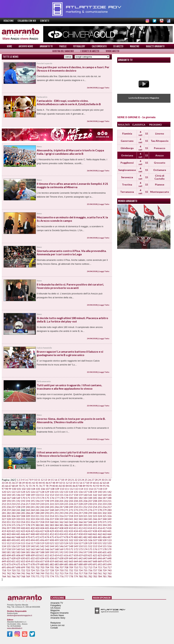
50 (61, 483)
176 (52, 498)
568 (57, 549)
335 (42, 519)
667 (90, 561)
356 (33, 522)
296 (76, 513)
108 (52, 489)
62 (101, 483)
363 (66, 522)
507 (95, 540)
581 (9, 552)
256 (105, 507)
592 (61, 552)
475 (52, 537)
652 (18, 561)
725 (37, 570)
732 (71, 570)
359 (47, 522)
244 (47, 507)
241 (33, 507)
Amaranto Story (58, 618)
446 (23, 534)
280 (109, 510)
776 (61, 576)
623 (100, 555)
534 (4, 546)
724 (33, 570)
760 (95, 573)
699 (23, 567)
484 (95, 537)
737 (95, 570)
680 (42, 564)
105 (38, 489)
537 (18, 546)
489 (9, 540)
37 (17, 483)
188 (109, 498)
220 (42, 504)
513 (13, 543)
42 (34, 483)
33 (3, 483)
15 (52, 480)
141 (105, 492)
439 (100, 531)
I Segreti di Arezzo (90, 51)
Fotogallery (79, 46)
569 (61, 549)
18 (62, 480)
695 (4, 567)
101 (19, 489)
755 (71, 573)
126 (33, 492)
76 (40, 486)
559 (13, 549)
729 (57, 570)
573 (81, 549)
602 (109, 552)
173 (37, 498)
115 (86, 489)
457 (76, 534)
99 (10, 489)
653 (23, 561)
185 (95, 498)
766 (13, 576)
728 (52, 570)
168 (13, 498)
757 (81, 573)
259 (9, 510)
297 (81, 513)
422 (18, 531)
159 (81, 495)
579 (109, 549)
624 (105, 555)
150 (37, 495)
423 (23, 531)
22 (76, 480)
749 (42, 573)
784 (100, 576)
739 (105, 570)
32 (110, 480)
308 (23, 516)
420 (9, 531)
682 (52, 564)
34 (7, 483)
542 (42, 546)
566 (47, 549)
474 (47, 537)
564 (37, 549)
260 (13, 510)
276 (90, 510)
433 (71, 531)
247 (61, 507)
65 (3, 486)
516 (28, 543)
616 (66, 555)
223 (57, 504)
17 (59, 480)
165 (109, 495)
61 (98, 483)
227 (76, 504)
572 (76, 549)
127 (37, 492)
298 (85, 513)
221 (47, 504)
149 (33, 495)
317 (66, 516)
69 (17, 486)
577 (100, 549)
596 (81, 552)
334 (37, 519)
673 (9, 564)
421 (13, 531)
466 (9, 537)
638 (61, 558)
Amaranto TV (46, 46)
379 (33, 525)
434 (76, 531)
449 (37, 534)
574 (85, 549)
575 (90, 549)
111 (67, 489)
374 (9, 525)
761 (100, 573)
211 (109, 501)
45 (44, 483)
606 (18, 555)
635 (47, 558)
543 (47, 546)
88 (81, 486)
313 (47, 516)
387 (71, 525)
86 (74, 486)
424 (28, 531)
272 (71, 510)
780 (81, 576)
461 (95, 534)
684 (61, 564)
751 (52, 573)
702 (37, 567)
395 (109, 525)
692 (100, 564)
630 (23, 558)
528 (85, 543)
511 (4, 543)
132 (61, 492)
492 (23, 540)
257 (109, 507)
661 (61, 561)
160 (85, 495)
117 (96, 489)
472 (37, 537)
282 (9, 513)
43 (37, 483)
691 (95, 564)
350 (4, 522)
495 (37, 540)
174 (42, 498)
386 (66, 525)
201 (61, 501)
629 (18, 558)
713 (90, 567)
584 (23, 552)
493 (28, 540)
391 (90, 525)
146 (18, 495)
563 (33, 549)
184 (90, 498)
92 (94, 486)
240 (28, 507)
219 (37, 504)
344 (85, 519)
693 (105, 564)
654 (28, 561)
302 (105, 513)
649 (4, 561)
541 (37, 546)
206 (85, 501)
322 (90, 516)
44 (40, 483)
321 (85, 516)
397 (9, 528)
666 (85, 561)
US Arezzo (55, 608)
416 (100, 528)
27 (93, 480)
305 (9, 516)
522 (57, 543)
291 (52, 513)
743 (13, 573)
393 (100, 525)
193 (23, 501)
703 (42, 567)
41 (30, 483)
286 (28, 513)
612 (47, 555)
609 (33, 555)
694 (109, 564)
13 (46, 480)
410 (71, 528)
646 (100, 558)
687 (76, 564)
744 (18, 573)
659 (52, 561)
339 (61, 519)
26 (89, 480)
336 (47, 519)
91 (91, 486)
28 (96, 480)
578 (105, 549)
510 (109, 540)
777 (66, 576)
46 (47, 483)
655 (33, 561)
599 (95, 552)
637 (57, 558)
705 (52, 567)
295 (71, 513)
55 (77, 483)
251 (81, 507)
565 (42, 549)
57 (84, 483)
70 (20, 486)
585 (28, 552)
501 (66, 540)
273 (76, 510)
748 (37, 573)
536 (13, 546)
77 (44, 486)
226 (71, 504)
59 (91, 483)
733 (76, 570)
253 (90, 507)
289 (42, 513)
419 (4, 531)
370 (100, 522)
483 (90, 537)
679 (37, 564)
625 (109, 555)
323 (95, 516)
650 (9, 561)
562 (28, 549)
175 (47, 498)
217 (28, 504)
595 (76, 552)
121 (9, 492)
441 (109, 531)
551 (85, 546)
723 (28, 570)
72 (27, 486)
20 (69, 480)
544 (52, 546)
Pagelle (63, 46)
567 (52, 549)
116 (91, 489)
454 (61, 534)
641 (76, 558)
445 (18, 534)
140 (100, 492)
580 (4, 552)
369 (95, 522)
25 (86, 480)
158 (76, 495)
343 (81, 519)
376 (18, 525)
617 (71, 555)
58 (88, 483)
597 (85, 552)
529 (90, 543)
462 (100, 534)
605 (13, 555)
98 (7, 489)
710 (76, 567)
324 (100, 516)
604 (9, 555)
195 (33, 501)
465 (4, 537)
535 (9, 546)
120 (4, 492)
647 (105, 558)
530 (95, 543)
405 (47, 528)
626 (4, 558)
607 (23, 555)
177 (57, 498)
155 (61, 495)
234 (109, 504)
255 (100, 507)
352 (13, 522)
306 (13, 516)
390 (85, 525)
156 (66, 495)
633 (37, 558)
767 (18, 576)
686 (71, 564)
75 (37, 486)
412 (81, 528)
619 (81, 555)
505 (85, 540)
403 (37, 528)
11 (39, 480)
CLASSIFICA (139, 125)
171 (28, 498)
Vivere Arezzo (112, 51)
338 (57, 519)
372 (109, 522)
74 (34, 486)
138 (90, 492)
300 (95, 513)
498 (52, 540)
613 (52, 555)
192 (18, 501)
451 (47, 534)
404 (42, 528)
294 (66, 513)
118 (100, 489)
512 (9, 543)
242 (37, 507)
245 (52, 507)
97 (3, 489)
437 (90, 531)
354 (23, 522)
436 (85, 531)
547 (66, 546)
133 (66, 492)
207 (90, 501)
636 (52, 558)
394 (105, 525)
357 (37, 522)
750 (47, 573)
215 (18, 504)
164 (105, 495)
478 (66, 537)
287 (33, 513)
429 (52, 531)
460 (90, 534)
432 (66, 531)
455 (66, 534)
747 (33, 573)
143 (4, 495)
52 (67, 483)
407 (57, 528)
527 (81, 543)
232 (100, 504)
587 (37, 552)
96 (108, 486)
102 (24, 489)
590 (52, 552)
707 (61, 567)
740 (109, 570)
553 (95, 546)
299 (90, 513)
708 (66, 567)
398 (13, 528)
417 (105, 528)
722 (23, 570)
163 (100, 495)
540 (33, 546)
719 (9, 570)
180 (71, 498)
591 (57, 552)
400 (23, 528)
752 (57, 573)
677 (28, 564)
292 (57, 513)
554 (100, 546)
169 (18, 498)
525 (71, 543)
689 (85, 564)
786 (109, 576)
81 (57, 486)
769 (28, 576)
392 (95, 525)
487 (109, 537)
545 (57, 546)
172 (33, 498)
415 (95, 528)
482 (85, 537)
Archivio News (26, 46)
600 (100, 552)
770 (33, 576)
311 (37, 516)
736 (90, 570)
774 (52, 576)
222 (52, 504)
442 (4, 534)
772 (42, 576)
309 (28, 516)
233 (105, 504)
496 (42, 540)
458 (81, 534)
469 (23, 537)
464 (109, 534)
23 (79, 480)
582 (13, 552)
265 (37, 510)
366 (81, 522)
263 (28, 510)
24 (83, 480)
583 (18, 552)
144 (9, 495)
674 (13, 564)
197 (42, 501)
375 (13, 525)
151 (42, 495)
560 (18, 549)
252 (85, 507)
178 (61, 498)
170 (23, 498)
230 (90, 504)
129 (47, 492)
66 (7, 486)
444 (13, 534)
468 (18, 537)
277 (95, 510)
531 (100, 543)
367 (85, 522)
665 (81, 561)
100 (14, 489)
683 (57, 564)
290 (47, 513)
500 (61, 540)
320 (81, 516)
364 (71, 522)
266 (42, 510)
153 (52, 495)
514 (18, 543)
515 (23, 543)
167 (9, 498)
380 (37, 525)
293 (61, 513)
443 (9, 534)
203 (71, 501)
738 (100, 570)
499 (57, 540)
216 (23, 504)
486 (105, 537)
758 (85, 573)
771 (37, 576)
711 (81, 567)
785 (105, 576)
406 (52, 528)
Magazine (135, 46)
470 (28, 537)
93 (98, 486)
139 (95, 492)
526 (76, 543)
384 (57, 525)
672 (4, 564)
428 (47, 531)
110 (62, 489)
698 (18, 567)
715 (100, 567)
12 (42, 480)
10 (36, 480)
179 (66, 498)
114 (81, 489)
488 (4, 540)
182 (81, 498)
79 (50, 486)
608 (28, 555)
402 (33, 528)
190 (9, 501)
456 (71, 534)
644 (90, 558)
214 (13, 504)
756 (76, 573)
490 (13, 540)
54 (74, 483)
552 (90, 546)
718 (4, 570)
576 (95, 549)
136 (81, 492)
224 (61, 504)
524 (66, 543)
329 (13, 519)
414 (90, 528)
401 (28, 528)
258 (4, 510)
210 (105, 501)
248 (66, 507)
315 (57, 516)
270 (61, 510)
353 (18, 522)
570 (66, 549)
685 (66, 564)
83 (64, 486)
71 (23, 486)
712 (85, 567)
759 (90, 573)
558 (9, 549)
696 (9, 567)
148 (28, 495)
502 (71, 540)
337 (52, 519)
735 (85, 570)
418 (109, 528)
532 (105, 543)
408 (61, 528)
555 (105, 546)
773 (47, 576)
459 (85, 534)
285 (23, 513)
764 (4, 576)
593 (66, 552)
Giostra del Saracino (63, 51)
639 (66, 558)
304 (4, 516)
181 (76, 498)
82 (61, 486)
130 (52, 492)
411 (76, 528)
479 (71, 537)
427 (42, 531)
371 (105, 522)
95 (104, 486)
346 (95, 519)
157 (71, 495)
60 (94, 483)
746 (28, 573)
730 (61, 570)
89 (84, 486)
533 (109, 543)
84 (67, 486)
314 (52, 516)
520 (47, 543)
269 (57, 510)
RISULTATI (124, 125)
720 (13, 570)
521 (52, 543)
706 (57, 567)
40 (27, 483)
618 (76, 555)
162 (95, 495)
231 (95, 504)
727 (47, 570)
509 (105, 540)
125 (28, 492)
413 (85, 528)
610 (37, 555)
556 (109, 546)
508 (100, 540)
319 (76, 516)
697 (13, 567)
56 (81, 483)
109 (57, 489)
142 (109, 492)
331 (23, 519)
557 (4, 549)
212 (4, 504)
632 (33, 558)
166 (4, 498)
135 (76, 492)
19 (66, 480)
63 (104, 483)
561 (23, 549)
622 (95, 555)
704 (47, 567)
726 (42, 570)
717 (109, 567)
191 (13, 501)
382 (47, 525)
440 (105, 531)
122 (13, 492)
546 (61, 546)
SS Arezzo (118, 46)
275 (85, 510)
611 (42, 555)
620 (85, 555)
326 (109, 516)
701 (33, 567)
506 (90, 540)
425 (33, 531)
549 (76, 546)
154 (57, 495)
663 (71, 561)
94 (101, 486)
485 (100, 537)
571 (71, 549)
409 (66, 528)
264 (33, 510)
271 (66, 510)
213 (9, 504)
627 (9, 558)
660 (57, 561)
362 (61, 522)
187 (105, 498)
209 (100, 501)
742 (9, 573)
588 (42, 552)
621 (90, 555)
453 (57, 534)
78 (47, 486)
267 (47, 510)
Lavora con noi (57, 625)
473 (42, 537)
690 (90, 564)
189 (4, 501)
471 (33, 537)
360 (52, 522)
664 (76, 561)
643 (85, 558)
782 (90, 576)
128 (42, 492)
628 (13, 558)
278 (100, 510)
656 (37, 561)
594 (71, 552)
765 (9, 576)
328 (9, 519)
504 (81, 540)
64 (108, 483)
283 (13, 513)
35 (10, 483)
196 (37, 501)
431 (61, 531)
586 (33, 552)
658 (47, 561)
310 (33, 516)
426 (37, 531)
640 (71, 558)
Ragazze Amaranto (155, 46)
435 (81, 531)
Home (9, 46)
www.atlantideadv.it (15, 628)
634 (42, 558)
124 (23, 492)
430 (57, 531)
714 (95, 567)
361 (57, 522)
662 (66, 561)
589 (47, 552)
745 (23, 573)
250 (76, 507)
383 (52, 525)
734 (81, 570)
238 (18, 507)
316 (61, 516)
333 (33, 519)
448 (33, 534)
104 (33, 489)
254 (95, 507)
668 (95, 561)
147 (23, 495)
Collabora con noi (27, 21)
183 (85, 498)
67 (10, 486)
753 (61, 573)
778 (71, 576)
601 (105, 552)
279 (105, 510)
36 (13, 483)
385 (61, 525)
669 (100, 561)
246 (57, 507)
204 (76, 501)
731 (66, 570)
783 (95, 576)
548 (71, 546)
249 (71, 507)
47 (50, 483)
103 (28, 489)
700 (28, 567)
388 (76, 525)
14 (49, 480)
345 (90, 519)
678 (33, 564)
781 (85, 576)
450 (42, 534)
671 (109, 561)
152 (47, 495)
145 (13, 495)
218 (33, 504)
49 (57, 483)
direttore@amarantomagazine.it (20, 615)
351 (9, 522)
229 (85, 504)
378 (28, 525)
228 (81, 504)
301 (100, 513)
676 (23, 564)
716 (105, 567)
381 (42, 525)
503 (76, 540)
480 (76, 537)
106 (43, 489)
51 (64, 483)
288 (37, 513)
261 (18, 510)
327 (4, 519)
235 (4, 507)
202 (66, 501)
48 (54, 483)
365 (76, 522)
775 (57, 576)
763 (109, 573)
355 (28, 522)
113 (76, 489)
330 (18, 519)
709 (71, 567)
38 (20, 483)
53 (71, 483)
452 (52, 534)
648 (109, 558)
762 (105, 573)
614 (57, 555)
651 (13, 561)
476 (57, 537)
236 (9, 507)
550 (81, 546)
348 (105, 519)
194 (28, 501)
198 (47, 501)
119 (105, 489)
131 (57, 492)
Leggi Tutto (104, 88)
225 (66, 504)
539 (28, 546)
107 (48, 489)
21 (73, 480)
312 (42, 516)
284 (18, 513)
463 (105, 534)
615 (61, 555)
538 (23, 546)
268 (52, 510)
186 (100, 498)
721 (18, 570)
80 (54, 486)
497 (47, 540)
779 (76, 576)
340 (66, 519)
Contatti (45, 21)
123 (18, 492)
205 (81, 501)
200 (57, 501)
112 (72, 489)
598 (90, 552)
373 (4, 525)
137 (85, 492)
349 (109, 519)
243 (42, 507)
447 (28, 534)
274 (81, 510)
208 (95, 501)
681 (47, 564)
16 (56, 480)
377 (23, 525)
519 (42, 543)
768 (23, 576)
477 (61, 537)
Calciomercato (99, 46)
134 (71, 492)
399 (18, 528)
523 (61, 543)
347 (100, 519)
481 (81, 537)
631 (28, 558)
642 (81, 558)
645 (95, 558)
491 (18, 540)
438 (95, 531)
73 (30, 486)
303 (109, 513)
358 (42, 522)
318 (71, 516)
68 (13, 486)
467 (13, 537)
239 (23, 507)
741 (4, 573)
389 (81, 525)
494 (33, 540)
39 (23, 483)
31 (106, 480)
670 (105, 561)
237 (13, 507)
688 (81, 564)
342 (76, 519)
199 (52, 501)
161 (90, 495)
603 (4, 555)
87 (77, 486)
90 (88, 486)
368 (90, 522)
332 (28, 519)
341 (71, 519)
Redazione (9, 21)
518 (37, 543)
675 (18, 564)
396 (4, 528)
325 (105, 516)
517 (33, 543)
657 (42, 561)
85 (71, 486)
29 (100, 480)
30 (103, 480)
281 (4, 513)
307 (18, 516)
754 (66, 573)
